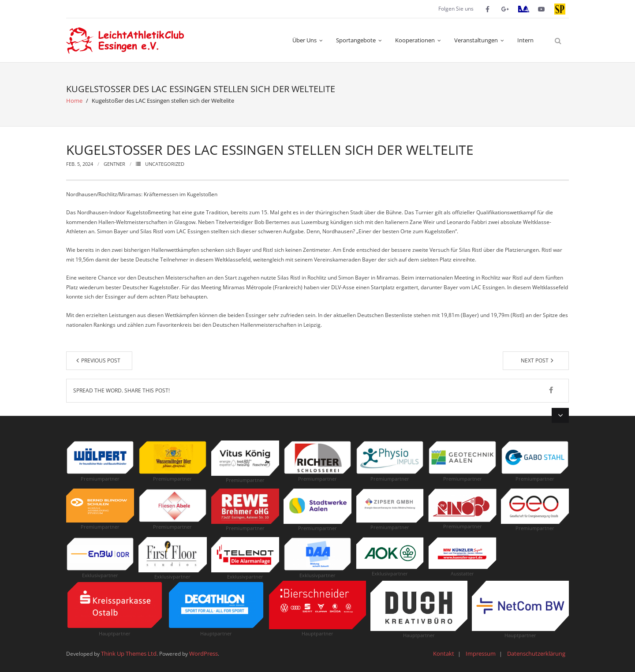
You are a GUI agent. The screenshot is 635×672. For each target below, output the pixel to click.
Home (74, 101)
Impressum (481, 653)
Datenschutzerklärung (536, 653)
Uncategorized (165, 164)
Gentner (114, 164)
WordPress (204, 653)
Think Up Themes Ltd (129, 653)
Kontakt (444, 653)
